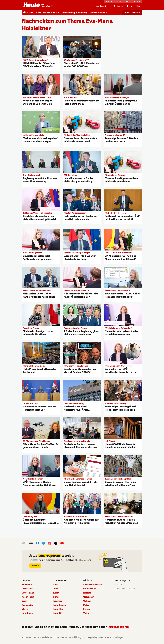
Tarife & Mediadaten (43, 637)
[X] (44, 543)
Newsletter (27, 613)
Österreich (29, 13)
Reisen (87, 609)
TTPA (57, 637)
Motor (86, 605)
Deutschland (28, 593)
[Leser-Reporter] (99, 6)
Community (82, 13)
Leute (55, 589)
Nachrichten (49, 13)
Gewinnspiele (90, 589)
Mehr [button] (103, 13)
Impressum (27, 637)
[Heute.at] (32, 5)
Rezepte (87, 593)
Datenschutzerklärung (71, 637)
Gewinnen (94, 13)
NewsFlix (118, 585)
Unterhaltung (68, 13)
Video (86, 613)
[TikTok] (56, 543)
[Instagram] (50, 543)
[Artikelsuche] (117, 6)
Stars (55, 585)
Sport (38, 13)
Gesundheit (89, 597)
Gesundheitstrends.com (124, 589)
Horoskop (57, 601)
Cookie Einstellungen (114, 637)
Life (58, 13)
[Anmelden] (133, 6)
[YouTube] (62, 543)
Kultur (56, 593)
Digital (56, 597)
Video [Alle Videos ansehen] (127, 13)
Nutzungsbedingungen (93, 637)
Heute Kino (58, 609)
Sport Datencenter (92, 585)
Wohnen (87, 601)
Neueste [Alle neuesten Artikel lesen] (136, 13)
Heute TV (57, 613)
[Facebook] (37, 543)
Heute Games (59, 605)
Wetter (25, 609)
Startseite (27, 585)
